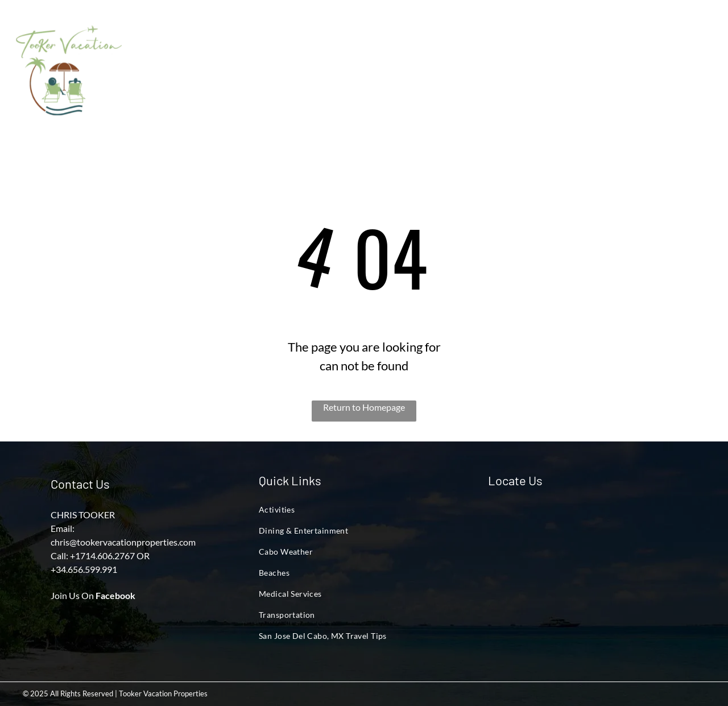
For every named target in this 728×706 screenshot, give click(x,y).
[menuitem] (181, 49)
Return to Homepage (364, 407)
